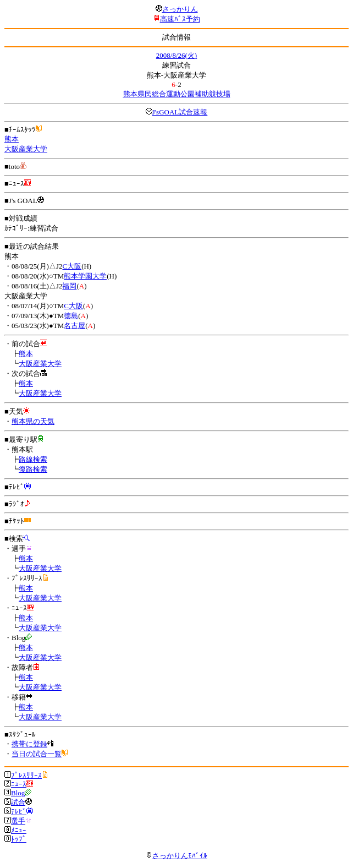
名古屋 (75, 326)
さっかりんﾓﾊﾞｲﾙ (176, 856)
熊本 (12, 139)
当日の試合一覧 (37, 754)
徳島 (71, 316)
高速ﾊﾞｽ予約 (180, 19)
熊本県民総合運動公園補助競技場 (177, 94)
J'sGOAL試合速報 (180, 112)
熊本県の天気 (33, 421)
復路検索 (33, 469)
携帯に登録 (29, 744)
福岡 (69, 286)
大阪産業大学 (26, 149)
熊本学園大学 (85, 276)
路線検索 (33, 459)
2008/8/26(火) (176, 55)
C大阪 (72, 266)
